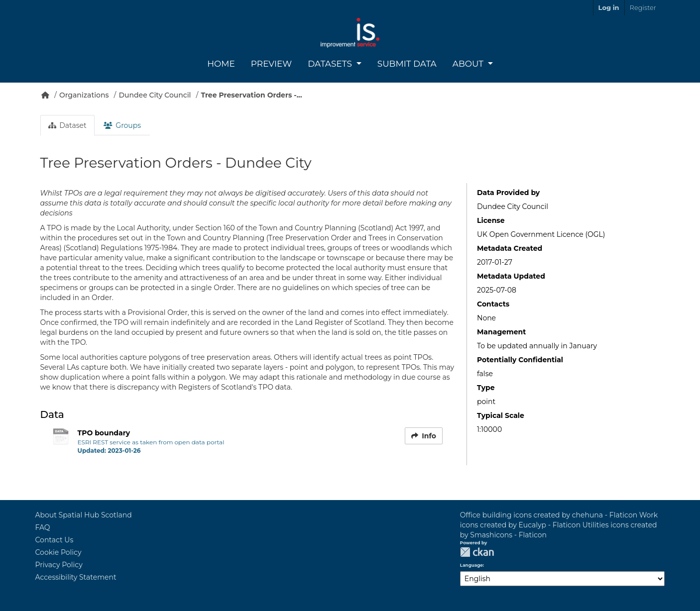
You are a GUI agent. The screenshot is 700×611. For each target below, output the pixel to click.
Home (221, 64)
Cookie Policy (58, 552)
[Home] (45, 95)
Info (424, 436)
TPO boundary (104, 433)
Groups (122, 125)
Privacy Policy (59, 565)
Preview (271, 64)
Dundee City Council (155, 95)
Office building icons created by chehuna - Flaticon (549, 515)
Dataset (67, 125)
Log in (609, 7)
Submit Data (407, 64)
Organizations (84, 95)
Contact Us (55, 540)
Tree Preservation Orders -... (251, 95)
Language (471, 565)
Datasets (331, 64)
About (469, 64)
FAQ (43, 527)
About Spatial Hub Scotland (84, 515)
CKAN (477, 552)
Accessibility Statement (76, 577)
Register (643, 7)
